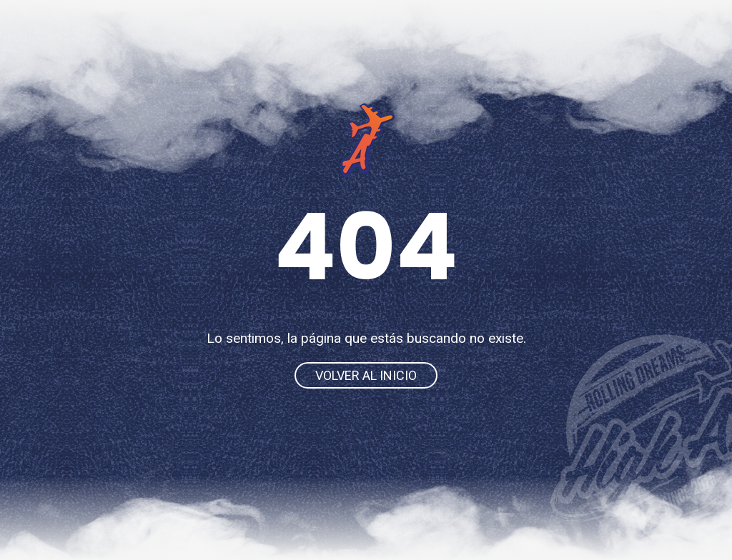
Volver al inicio (366, 375)
